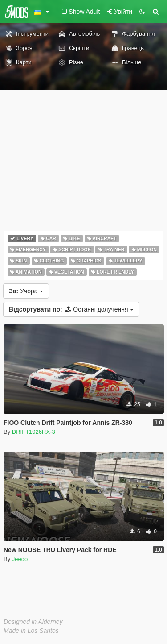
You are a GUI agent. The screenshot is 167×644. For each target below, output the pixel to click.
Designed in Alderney (33, 622)
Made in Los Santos (31, 631)
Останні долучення (71, 309)
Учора (26, 291)
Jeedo (20, 559)
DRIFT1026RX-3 (34, 432)
